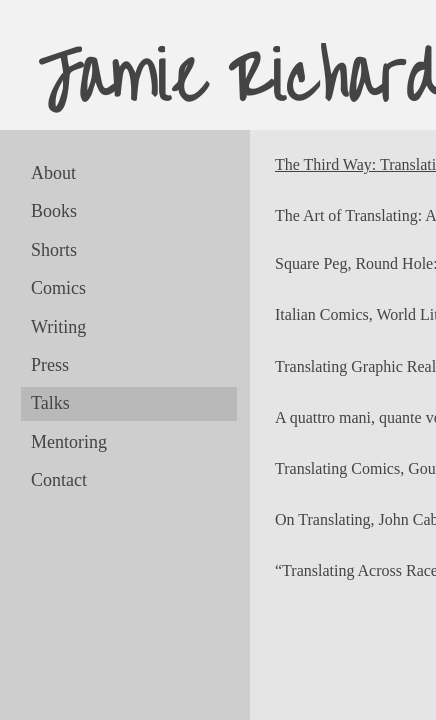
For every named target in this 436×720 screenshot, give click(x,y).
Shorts (54, 250)
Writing (58, 327)
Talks (50, 403)
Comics (58, 288)
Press (50, 365)
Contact (59, 480)
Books (54, 211)
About (53, 173)
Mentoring (69, 442)
